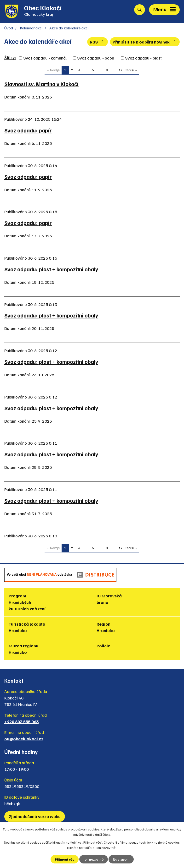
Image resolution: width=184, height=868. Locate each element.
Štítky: (10, 57)
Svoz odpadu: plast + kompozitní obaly (51, 269)
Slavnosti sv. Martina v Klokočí (41, 84)
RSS (98, 42)
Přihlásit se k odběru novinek (145, 42)
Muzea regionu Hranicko (23, 649)
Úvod (9, 28)
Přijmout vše (65, 859)
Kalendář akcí (31, 28)
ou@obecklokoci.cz (24, 739)
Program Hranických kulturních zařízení (27, 602)
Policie (103, 646)
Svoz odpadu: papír (28, 130)
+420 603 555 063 (21, 721)
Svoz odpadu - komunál (45, 58)
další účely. (103, 834)
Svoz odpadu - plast (143, 58)
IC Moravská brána (109, 599)
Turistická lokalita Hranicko (27, 627)
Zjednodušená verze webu (35, 816)
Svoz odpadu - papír (96, 58)
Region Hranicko (106, 627)
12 (121, 70)
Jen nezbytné (94, 859)
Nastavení (121, 859)
